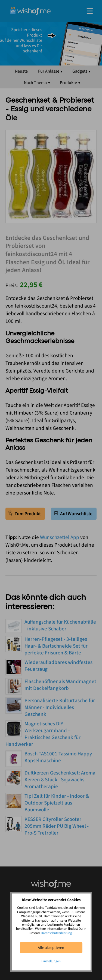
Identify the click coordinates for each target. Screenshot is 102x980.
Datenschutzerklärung (56, 933)
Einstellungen (51, 961)
